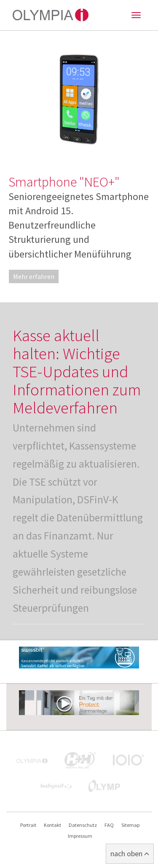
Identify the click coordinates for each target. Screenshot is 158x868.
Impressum (80, 836)
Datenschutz (83, 825)
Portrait (28, 825)
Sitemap (130, 825)
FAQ (109, 825)
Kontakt (52, 825)
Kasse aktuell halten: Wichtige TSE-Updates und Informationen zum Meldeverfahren (77, 372)
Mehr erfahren (34, 276)
